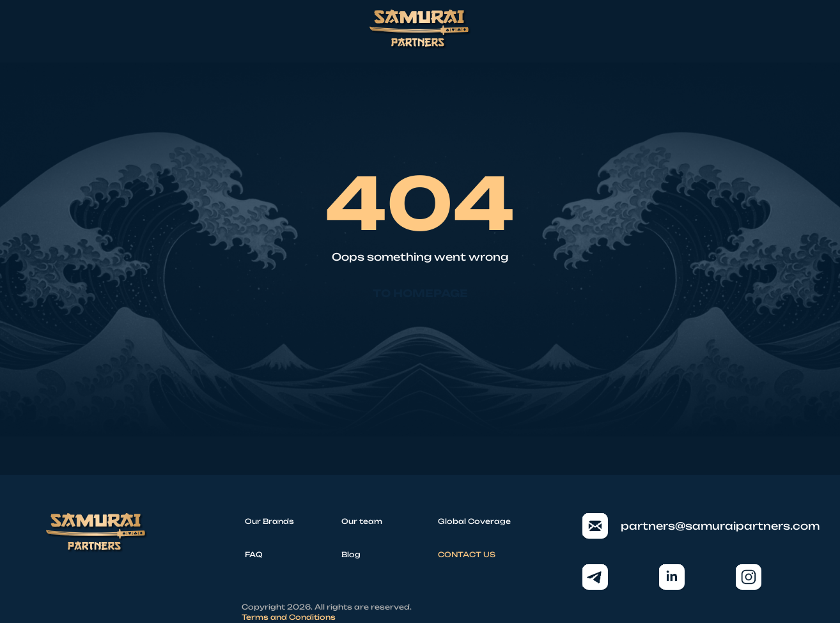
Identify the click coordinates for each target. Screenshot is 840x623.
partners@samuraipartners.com (688, 526)
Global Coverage (474, 521)
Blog (351, 555)
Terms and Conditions (289, 617)
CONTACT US (467, 555)
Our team (362, 521)
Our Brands (269, 521)
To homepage (420, 293)
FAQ (254, 555)
